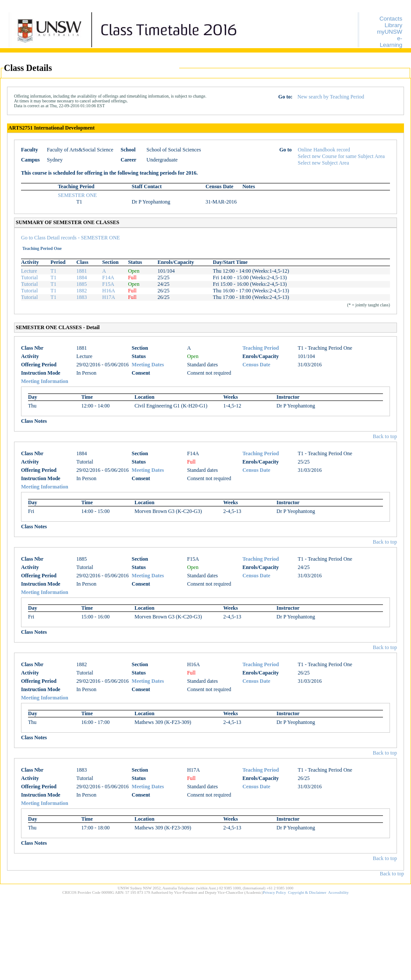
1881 (81, 271)
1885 (81, 284)
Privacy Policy (275, 892)
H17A (108, 297)
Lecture (29, 271)
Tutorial (29, 277)
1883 (81, 297)
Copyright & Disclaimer (307, 892)
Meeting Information (45, 381)
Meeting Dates (148, 365)
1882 (81, 291)
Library (393, 25)
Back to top (385, 436)
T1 (53, 271)
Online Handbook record (324, 150)
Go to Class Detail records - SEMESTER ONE (71, 238)
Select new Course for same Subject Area (342, 156)
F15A (108, 284)
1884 (81, 277)
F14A (108, 277)
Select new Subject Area (324, 163)
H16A (108, 291)
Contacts (391, 19)
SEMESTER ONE (77, 195)
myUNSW (390, 32)
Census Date (256, 365)
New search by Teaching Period (331, 97)
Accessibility (338, 892)
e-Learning (391, 42)
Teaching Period (260, 348)
